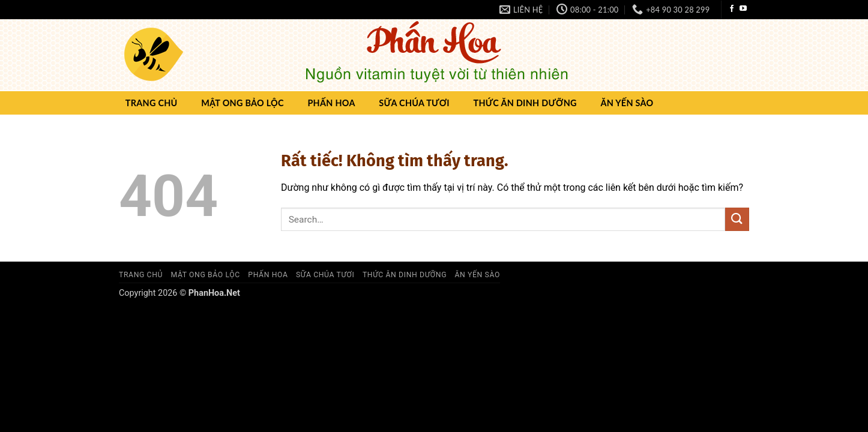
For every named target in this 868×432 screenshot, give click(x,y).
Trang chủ (152, 103)
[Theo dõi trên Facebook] (732, 9)
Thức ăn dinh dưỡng (525, 103)
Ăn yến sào (627, 103)
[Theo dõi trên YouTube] (743, 9)
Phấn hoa (331, 103)
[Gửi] (737, 219)
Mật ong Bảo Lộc (243, 103)
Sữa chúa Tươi (414, 103)
